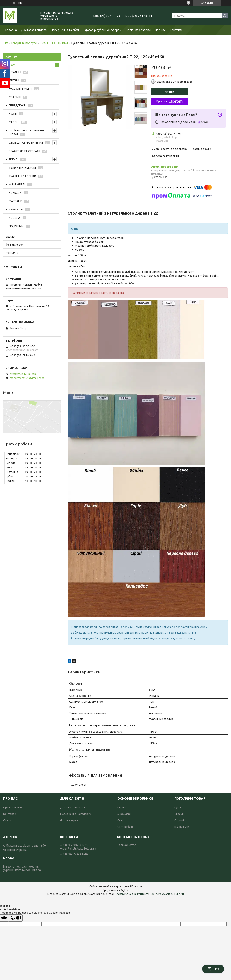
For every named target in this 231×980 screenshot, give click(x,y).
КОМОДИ (15, 193)
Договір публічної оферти (103, 30)
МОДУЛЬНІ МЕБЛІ (20, 89)
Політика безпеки (138, 30)
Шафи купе (182, 827)
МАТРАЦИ (16, 201)
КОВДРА (15, 218)
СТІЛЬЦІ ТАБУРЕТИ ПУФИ (26, 143)
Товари (10, 64)
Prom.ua (137, 886)
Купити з (169, 101)
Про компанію (13, 807)
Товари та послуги (24, 43)
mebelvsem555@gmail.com (27, 378)
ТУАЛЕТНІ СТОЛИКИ (54, 43)
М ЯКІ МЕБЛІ (17, 184)
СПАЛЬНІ (15, 97)
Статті (8, 820)
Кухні (178, 807)
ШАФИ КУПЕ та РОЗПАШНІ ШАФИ (27, 132)
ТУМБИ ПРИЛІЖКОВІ (22, 168)
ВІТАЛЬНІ (15, 72)
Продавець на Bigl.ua (116, 890)
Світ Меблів (125, 827)
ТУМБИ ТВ (16, 209)
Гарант (122, 807)
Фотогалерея (14, 245)
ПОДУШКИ (16, 226)
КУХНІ (13, 114)
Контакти (177, 30)
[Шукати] (225, 16)
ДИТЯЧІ (14, 80)
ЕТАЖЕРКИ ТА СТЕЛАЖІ (24, 151)
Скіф (120, 820)
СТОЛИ (14, 122)
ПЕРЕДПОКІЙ (17, 105)
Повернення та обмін (66, 30)
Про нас (160, 30)
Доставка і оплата (34, 30)
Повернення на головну (75, 814)
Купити (169, 92)
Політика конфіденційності (167, 894)
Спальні (179, 814)
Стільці (179, 820)
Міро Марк (124, 814)
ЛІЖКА (13, 159)
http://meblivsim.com (23, 374)
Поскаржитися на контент (131, 894)
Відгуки (10, 237)
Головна (11, 30)
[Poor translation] (16, 918)
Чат (213, 969)
